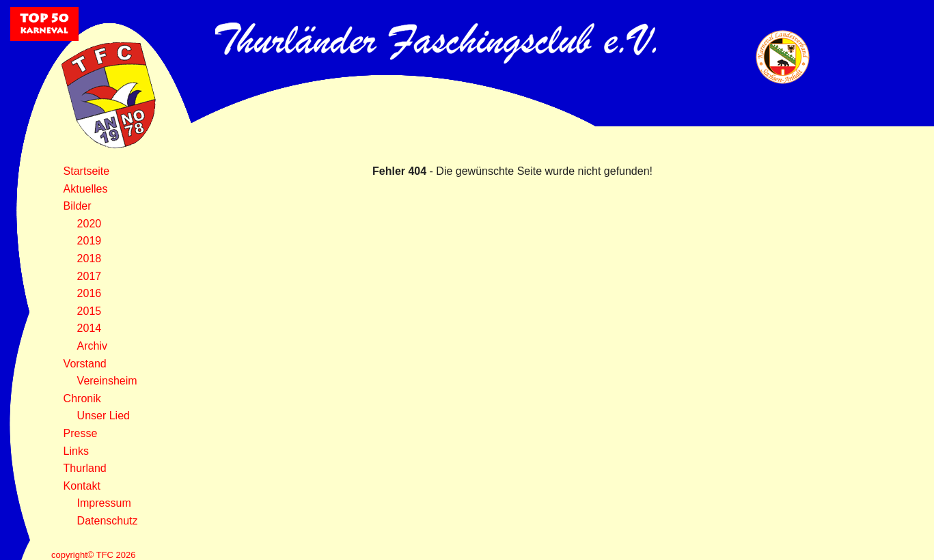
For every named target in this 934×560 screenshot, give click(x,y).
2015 (90, 311)
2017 (90, 276)
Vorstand (85, 364)
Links (76, 451)
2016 (90, 293)
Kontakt (82, 486)
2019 (90, 241)
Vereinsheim (107, 381)
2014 (90, 328)
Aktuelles (86, 189)
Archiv (92, 346)
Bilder (78, 206)
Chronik (82, 398)
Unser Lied (104, 416)
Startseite (87, 171)
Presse (81, 433)
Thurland (85, 468)
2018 (90, 258)
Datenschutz (108, 521)
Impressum (104, 503)
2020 (90, 224)
